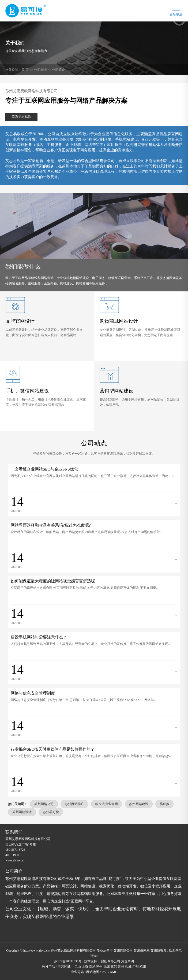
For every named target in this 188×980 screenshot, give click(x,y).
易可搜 (164, 804)
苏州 (99, 967)
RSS (105, 972)
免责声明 (127, 961)
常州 (121, 967)
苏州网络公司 (44, 804)
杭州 (143, 967)
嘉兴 (114, 967)
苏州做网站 (142, 950)
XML (113, 972)
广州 (136, 967)
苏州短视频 (159, 950)
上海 (85, 967)
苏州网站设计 (22, 812)
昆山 (78, 967)
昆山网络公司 (111, 961)
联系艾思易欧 (21, 117)
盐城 (128, 967)
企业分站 (77, 972)
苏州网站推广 (74, 804)
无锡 (107, 967)
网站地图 (93, 972)
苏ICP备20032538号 (68, 961)
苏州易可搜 (51, 812)
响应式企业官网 (107, 804)
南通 (92, 967)
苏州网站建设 (139, 804)
